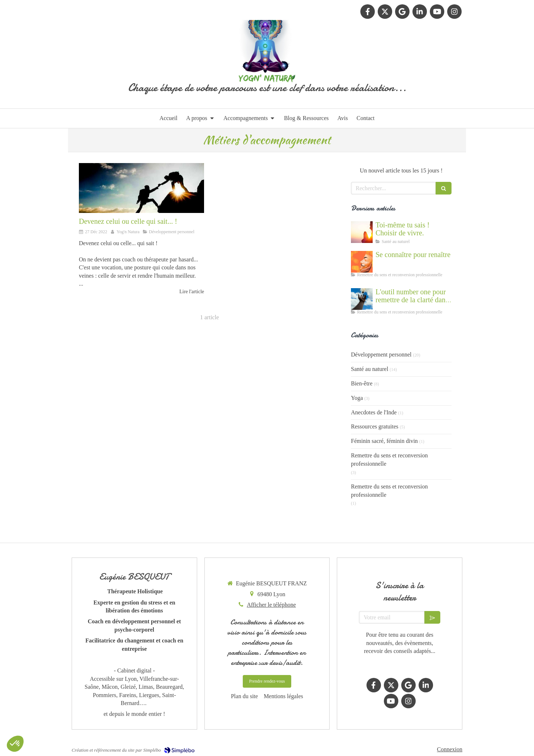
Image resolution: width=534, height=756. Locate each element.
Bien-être (362, 383)
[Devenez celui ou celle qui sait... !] (141, 188)
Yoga (357, 398)
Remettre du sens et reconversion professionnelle (389, 460)
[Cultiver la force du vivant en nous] (362, 232)
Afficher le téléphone (271, 605)
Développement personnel (381, 354)
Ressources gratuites (375, 426)
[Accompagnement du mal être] (362, 299)
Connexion (450, 749)
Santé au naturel (370, 369)
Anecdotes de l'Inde (374, 412)
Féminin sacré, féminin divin (384, 441)
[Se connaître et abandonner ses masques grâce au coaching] (362, 262)
